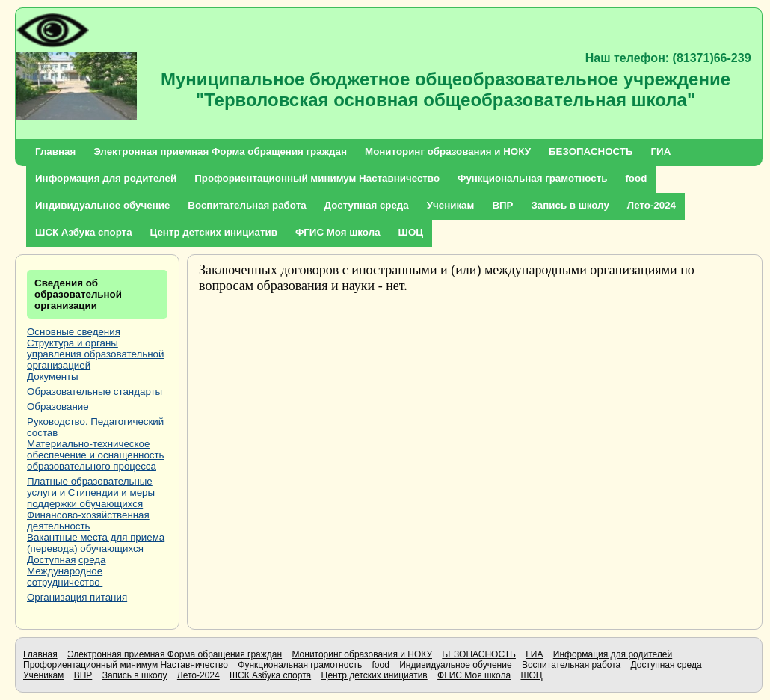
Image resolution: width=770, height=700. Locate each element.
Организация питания (77, 597)
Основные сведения (74, 332)
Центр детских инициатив (214, 232)
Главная (55, 151)
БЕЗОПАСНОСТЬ (591, 151)
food (636, 178)
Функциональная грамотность (532, 178)
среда (92, 560)
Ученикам (451, 205)
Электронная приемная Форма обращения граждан (220, 151)
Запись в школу (570, 205)
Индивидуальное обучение (102, 205)
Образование (58, 406)
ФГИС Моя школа (338, 232)
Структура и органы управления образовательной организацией (95, 354)
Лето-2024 (652, 205)
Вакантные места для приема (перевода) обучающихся (96, 543)
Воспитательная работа (247, 205)
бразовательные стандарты (98, 392)
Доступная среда (367, 205)
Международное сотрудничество (65, 577)
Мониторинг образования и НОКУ (448, 151)
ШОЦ (411, 232)
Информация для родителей (106, 178)
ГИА (661, 151)
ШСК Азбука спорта (84, 232)
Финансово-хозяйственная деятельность (88, 521)
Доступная (51, 560)
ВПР (502, 205)
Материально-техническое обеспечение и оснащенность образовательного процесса (96, 455)
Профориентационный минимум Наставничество (317, 178)
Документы (53, 377)
